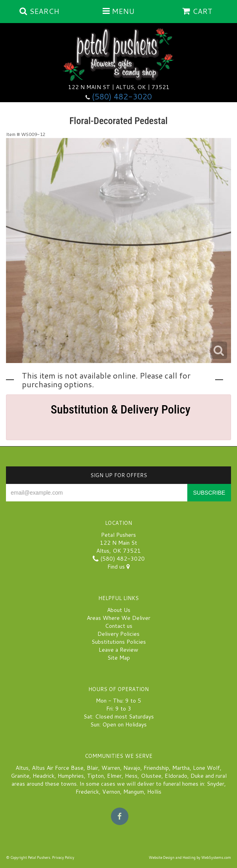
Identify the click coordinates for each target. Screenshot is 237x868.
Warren (111, 768)
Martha (181, 768)
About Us (119, 610)
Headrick (44, 776)
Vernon (111, 792)
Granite (20, 776)
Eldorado (176, 776)
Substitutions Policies (119, 642)
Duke (197, 776)
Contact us (119, 626)
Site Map (119, 658)
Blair (92, 768)
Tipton (95, 776)
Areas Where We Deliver (118, 618)
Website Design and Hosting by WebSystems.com (190, 857)
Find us (118, 567)
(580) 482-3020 (122, 96)
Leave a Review (118, 650)
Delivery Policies (118, 634)
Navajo (132, 768)
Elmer (114, 776)
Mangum (134, 792)
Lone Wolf (206, 768)
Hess (131, 776)
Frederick (87, 792)
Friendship (156, 768)
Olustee (151, 776)
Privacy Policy (63, 857)
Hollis (154, 792)
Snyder (216, 784)
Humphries (71, 776)
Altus (22, 768)
